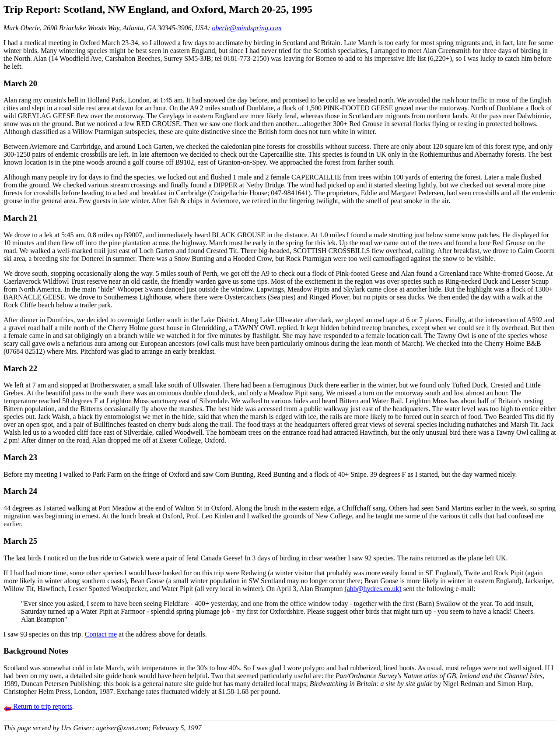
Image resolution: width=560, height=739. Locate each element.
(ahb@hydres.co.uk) (373, 589)
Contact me (101, 634)
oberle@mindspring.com (247, 28)
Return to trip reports (38, 706)
